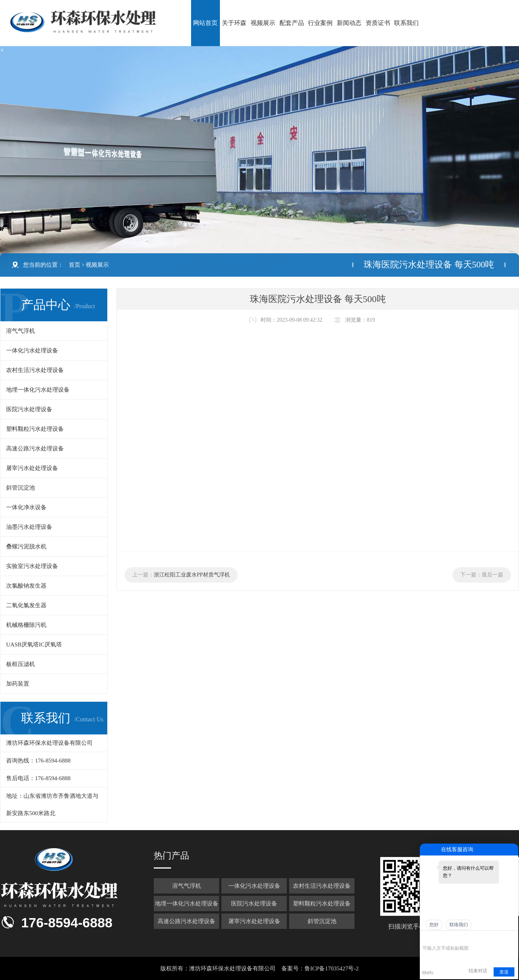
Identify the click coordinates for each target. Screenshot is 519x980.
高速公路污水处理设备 (35, 448)
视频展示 (263, 23)
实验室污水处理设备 (32, 566)
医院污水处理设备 (29, 409)
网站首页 (205, 23)
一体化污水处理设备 (32, 350)
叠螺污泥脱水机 (26, 546)
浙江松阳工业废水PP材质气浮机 (192, 575)
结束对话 (478, 971)
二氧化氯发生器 (26, 605)
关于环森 (234, 23)
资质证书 (378, 23)
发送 (504, 972)
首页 (75, 265)
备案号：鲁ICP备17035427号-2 (320, 968)
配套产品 (292, 23)
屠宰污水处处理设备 (32, 468)
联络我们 (459, 925)
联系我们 (406, 23)
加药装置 (18, 684)
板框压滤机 (21, 664)
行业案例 (320, 23)
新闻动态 (349, 23)
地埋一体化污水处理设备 (38, 390)
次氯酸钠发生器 (26, 586)
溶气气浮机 (21, 331)
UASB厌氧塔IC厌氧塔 (34, 644)
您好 (434, 925)
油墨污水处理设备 (29, 527)
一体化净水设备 (26, 507)
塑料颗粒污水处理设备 (35, 429)
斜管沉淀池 (21, 488)
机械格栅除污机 (26, 625)
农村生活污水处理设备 (35, 370)
